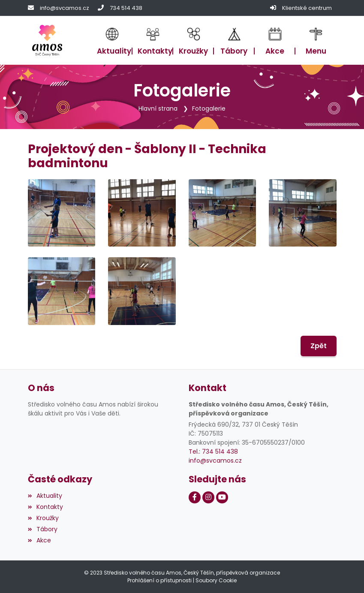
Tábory (43, 529)
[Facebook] (195, 497)
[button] (316, 40)
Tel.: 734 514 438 (213, 452)
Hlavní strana (158, 108)
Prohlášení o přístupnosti (159, 580)
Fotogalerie (209, 108)
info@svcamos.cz (65, 8)
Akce (39, 540)
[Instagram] (208, 497)
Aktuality (45, 496)
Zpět (319, 346)
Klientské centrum (307, 8)
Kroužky (43, 518)
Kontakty (45, 507)
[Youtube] (222, 497)
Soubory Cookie (216, 580)
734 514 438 (126, 8)
